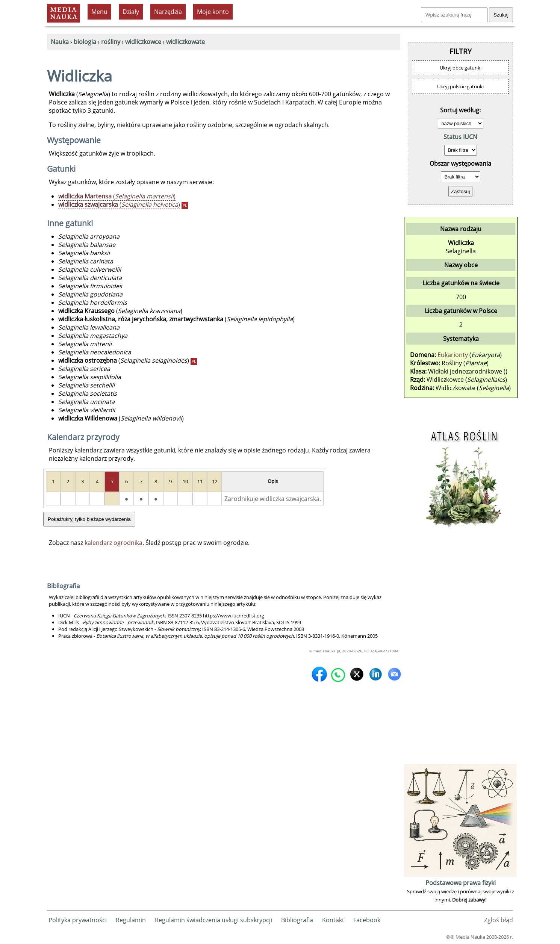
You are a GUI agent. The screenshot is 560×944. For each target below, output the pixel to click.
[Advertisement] (460, 649)
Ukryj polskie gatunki (460, 86)
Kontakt (333, 920)
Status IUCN (460, 137)
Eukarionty (453, 355)
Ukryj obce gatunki (461, 68)
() (117, 196)
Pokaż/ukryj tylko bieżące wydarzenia (89, 519)
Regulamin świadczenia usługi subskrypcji (213, 920)
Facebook (367, 920)
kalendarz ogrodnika (114, 543)
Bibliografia (297, 920)
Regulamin (131, 920)
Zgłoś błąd (499, 920)
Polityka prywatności (78, 920)
